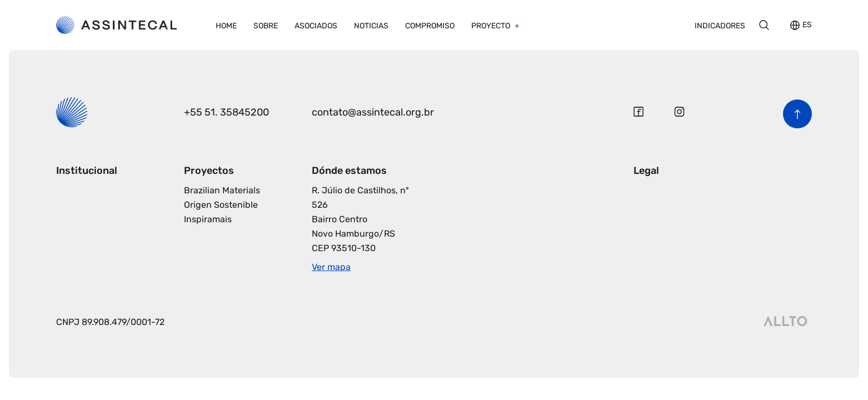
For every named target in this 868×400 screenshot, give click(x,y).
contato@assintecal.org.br (373, 112)
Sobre (266, 26)
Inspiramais (208, 219)
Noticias (371, 26)
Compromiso (430, 26)
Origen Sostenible (221, 205)
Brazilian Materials (222, 190)
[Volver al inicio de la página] (797, 114)
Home (226, 26)
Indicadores (720, 26)
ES (807, 25)
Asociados (316, 26)
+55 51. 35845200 (226, 112)
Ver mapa (331, 267)
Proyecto (492, 26)
